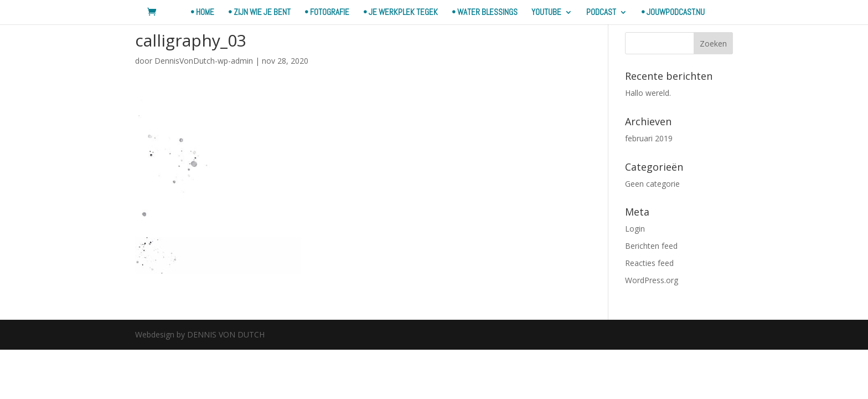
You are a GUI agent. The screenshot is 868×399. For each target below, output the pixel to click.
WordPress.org (652, 280)
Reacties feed (649, 263)
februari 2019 (649, 138)
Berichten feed (651, 246)
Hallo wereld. (648, 93)
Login (635, 229)
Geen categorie (652, 184)
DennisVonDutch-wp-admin (204, 61)
